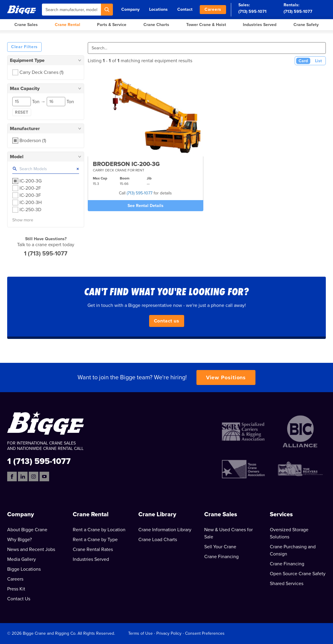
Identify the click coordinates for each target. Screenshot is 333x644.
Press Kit (16, 589)
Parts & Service (112, 25)
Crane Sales (26, 25)
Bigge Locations (24, 569)
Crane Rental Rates (93, 549)
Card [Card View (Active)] (303, 61)
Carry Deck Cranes (41, 72)
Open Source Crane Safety (298, 574)
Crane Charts (156, 25)
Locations (158, 9)
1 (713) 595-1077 (46, 254)
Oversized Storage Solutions (289, 533)
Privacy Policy (169, 633)
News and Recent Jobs (31, 549)
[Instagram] (34, 476)
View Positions (226, 377)
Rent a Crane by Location (99, 530)
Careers (213, 9)
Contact (185, 9)
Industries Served (260, 25)
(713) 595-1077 (298, 12)
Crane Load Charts (158, 540)
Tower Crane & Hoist (206, 25)
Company (130, 9)
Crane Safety (306, 25)
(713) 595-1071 (252, 12)
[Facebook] (12, 476)
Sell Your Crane (220, 547)
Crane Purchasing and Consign (293, 550)
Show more (23, 220)
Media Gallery (22, 559)
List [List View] (318, 61)
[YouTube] (44, 476)
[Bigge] (22, 9)
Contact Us (19, 599)
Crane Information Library (165, 530)
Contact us (167, 321)
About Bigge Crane (27, 530)
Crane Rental (68, 25)
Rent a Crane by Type (95, 540)
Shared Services (287, 584)
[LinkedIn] (23, 476)
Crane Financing (221, 557)
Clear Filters (24, 47)
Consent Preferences (205, 633)
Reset (22, 112)
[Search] (107, 10)
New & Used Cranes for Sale (228, 533)
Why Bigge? (19, 540)
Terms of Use (140, 633)
